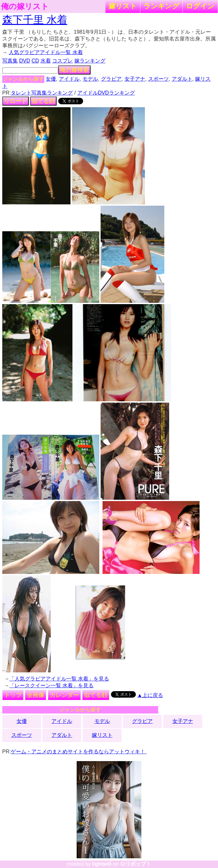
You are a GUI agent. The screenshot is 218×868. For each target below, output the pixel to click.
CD (35, 61)
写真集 (10, 61)
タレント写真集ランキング (42, 93)
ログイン (200, 6)
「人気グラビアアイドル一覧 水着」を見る (59, 679)
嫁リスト (123, 6)
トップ (13, 695)
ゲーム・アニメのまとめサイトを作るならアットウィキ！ (79, 752)
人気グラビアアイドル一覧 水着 (46, 52)
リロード (16, 101)
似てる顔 (43, 101)
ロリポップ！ (136, 864)
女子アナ (135, 79)
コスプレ (62, 61)
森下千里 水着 (35, 20)
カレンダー (64, 695)
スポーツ (158, 79)
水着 (46, 61)
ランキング (161, 6)
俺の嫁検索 (74, 70)
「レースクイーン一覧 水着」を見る (51, 685)
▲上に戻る (150, 695)
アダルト (182, 79)
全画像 (36, 695)
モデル (90, 79)
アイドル (69, 79)
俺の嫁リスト (25, 6)
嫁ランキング (90, 61)
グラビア (111, 79)
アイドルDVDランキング (106, 93)
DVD (25, 61)
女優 (51, 79)
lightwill (102, 864)
